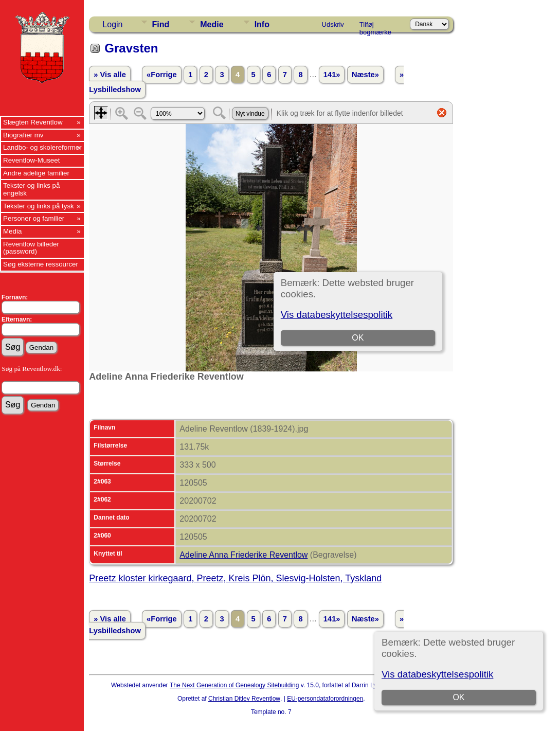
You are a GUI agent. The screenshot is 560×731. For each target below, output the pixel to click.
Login (112, 24)
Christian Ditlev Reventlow (244, 699)
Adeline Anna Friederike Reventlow (243, 555)
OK (459, 697)
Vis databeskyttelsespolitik (437, 674)
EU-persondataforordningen (325, 699)
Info (262, 24)
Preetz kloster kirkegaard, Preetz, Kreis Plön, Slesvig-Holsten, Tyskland (235, 578)
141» (332, 75)
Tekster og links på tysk (39, 206)
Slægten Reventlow (33, 122)
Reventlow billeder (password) (31, 248)
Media (12, 231)
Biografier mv (23, 135)
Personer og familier (34, 218)
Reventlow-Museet (31, 160)
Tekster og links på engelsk (31, 189)
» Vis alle (110, 75)
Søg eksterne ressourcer (41, 264)
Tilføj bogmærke (375, 26)
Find (161, 24)
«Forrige (162, 75)
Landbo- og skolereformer (42, 147)
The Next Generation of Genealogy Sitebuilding (234, 685)
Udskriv (333, 24)
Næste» (365, 75)
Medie (212, 24)
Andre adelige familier (36, 173)
